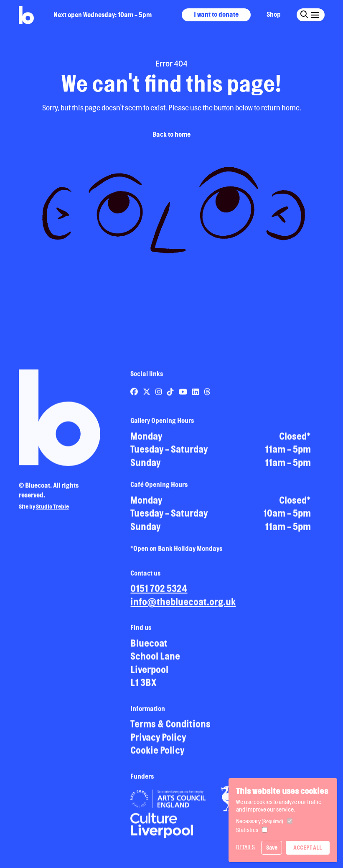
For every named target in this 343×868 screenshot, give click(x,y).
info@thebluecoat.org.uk (183, 605)
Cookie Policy (157, 753)
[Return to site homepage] (26, 15)
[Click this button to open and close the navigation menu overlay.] (314, 14)
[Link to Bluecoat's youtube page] (184, 395)
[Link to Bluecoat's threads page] (207, 395)
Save (272, 848)
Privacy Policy (158, 740)
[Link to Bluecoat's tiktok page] (171, 395)
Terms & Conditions (170, 727)
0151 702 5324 (159, 591)
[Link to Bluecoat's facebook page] (135, 395)
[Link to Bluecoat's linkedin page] (196, 395)
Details (245, 847)
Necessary (260, 821)
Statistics (247, 830)
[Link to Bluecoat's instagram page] (159, 395)
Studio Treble (52, 510)
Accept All (308, 848)
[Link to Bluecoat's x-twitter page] (147, 395)
